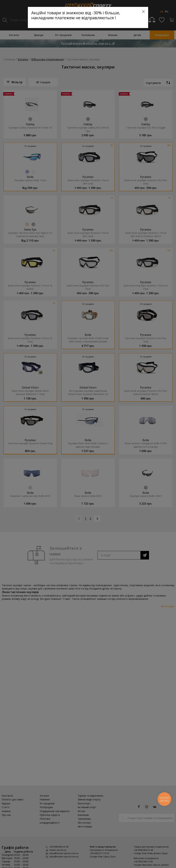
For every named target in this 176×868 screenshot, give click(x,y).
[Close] (143, 12)
